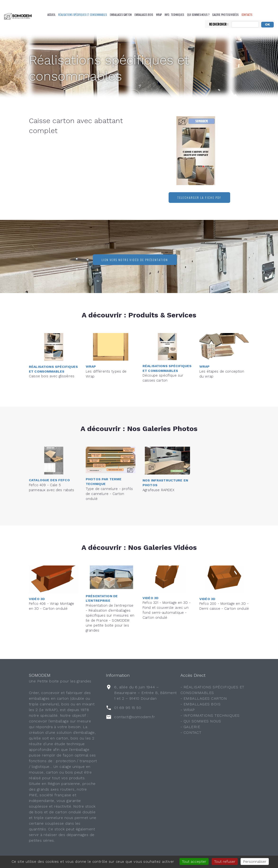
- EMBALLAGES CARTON (204, 698)
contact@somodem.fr (135, 717)
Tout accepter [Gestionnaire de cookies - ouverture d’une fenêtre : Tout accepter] (194, 861)
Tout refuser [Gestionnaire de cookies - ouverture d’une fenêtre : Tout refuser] (225, 861)
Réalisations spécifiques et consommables (83, 15)
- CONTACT (191, 732)
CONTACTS (247, 15)
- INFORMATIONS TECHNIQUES (210, 715)
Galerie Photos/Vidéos (225, 15)
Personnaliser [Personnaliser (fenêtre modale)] (255, 861)
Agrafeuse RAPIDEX (159, 479)
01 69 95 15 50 (128, 708)
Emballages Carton (121, 15)
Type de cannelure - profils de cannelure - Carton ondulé (109, 480)
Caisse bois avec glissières (52, 365)
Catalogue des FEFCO (49, 469)
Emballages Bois (144, 15)
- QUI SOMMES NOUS (201, 721)
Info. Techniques (174, 15)
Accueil (51, 15)
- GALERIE (190, 727)
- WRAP (188, 710)
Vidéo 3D (37, 588)
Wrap (159, 15)
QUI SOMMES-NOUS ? (198, 15)
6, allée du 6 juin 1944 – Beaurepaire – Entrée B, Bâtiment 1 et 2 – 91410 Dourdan (145, 693)
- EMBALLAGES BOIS (200, 704)
